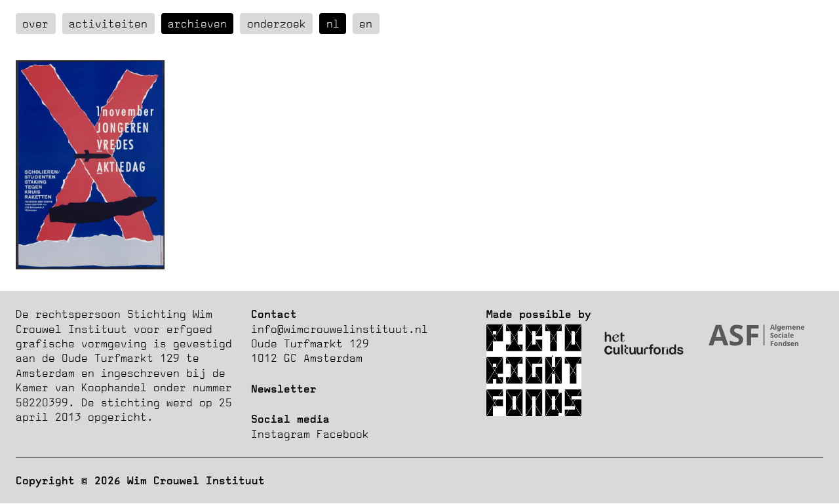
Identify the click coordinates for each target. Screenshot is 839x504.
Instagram (281, 434)
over (35, 24)
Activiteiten (108, 24)
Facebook (343, 434)
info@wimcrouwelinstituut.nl (340, 329)
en (366, 24)
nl (333, 24)
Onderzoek (277, 24)
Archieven (197, 24)
